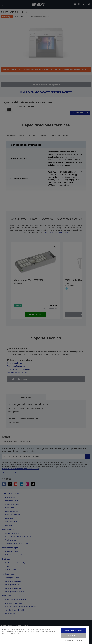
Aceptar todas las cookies (73, 631)
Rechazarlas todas (73, 635)
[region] (44, 635)
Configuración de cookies (73, 640)
